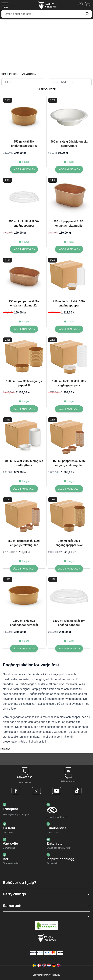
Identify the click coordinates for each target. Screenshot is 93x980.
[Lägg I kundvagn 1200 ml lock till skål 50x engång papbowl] (69, 648)
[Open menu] (5, 5)
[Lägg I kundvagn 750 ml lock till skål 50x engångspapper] (24, 249)
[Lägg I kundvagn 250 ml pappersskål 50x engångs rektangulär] (69, 249)
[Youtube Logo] (57, 791)
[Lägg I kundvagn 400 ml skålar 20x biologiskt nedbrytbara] (69, 169)
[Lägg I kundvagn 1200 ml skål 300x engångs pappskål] (24, 409)
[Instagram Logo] (36, 791)
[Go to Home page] (47, 5)
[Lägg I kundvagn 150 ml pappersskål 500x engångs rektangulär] (69, 489)
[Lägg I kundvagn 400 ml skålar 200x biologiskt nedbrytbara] (24, 489)
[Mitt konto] (14, 5)
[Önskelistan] (80, 5)
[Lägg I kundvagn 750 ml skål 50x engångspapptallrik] (24, 169)
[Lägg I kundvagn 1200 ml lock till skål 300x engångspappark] (69, 409)
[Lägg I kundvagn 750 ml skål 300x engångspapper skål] (69, 569)
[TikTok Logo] (77, 791)
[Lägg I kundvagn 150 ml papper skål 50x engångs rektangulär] (24, 329)
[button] (46, 883)
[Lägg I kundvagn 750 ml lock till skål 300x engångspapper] (69, 329)
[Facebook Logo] (16, 791)
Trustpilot (5, 749)
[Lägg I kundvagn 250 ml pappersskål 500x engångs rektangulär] (24, 569)
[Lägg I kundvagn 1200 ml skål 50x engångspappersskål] (24, 648)
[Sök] (87, 14)
